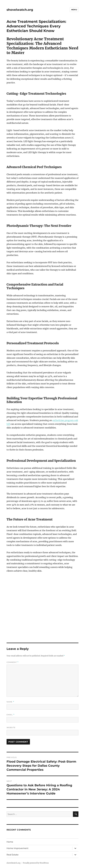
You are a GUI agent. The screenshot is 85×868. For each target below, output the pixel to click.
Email (10, 715)
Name (10, 702)
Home (10, 842)
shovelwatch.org (20, 10)
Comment (13, 662)
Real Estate (13, 855)
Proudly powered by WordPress (36, 863)
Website (11, 727)
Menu (74, 10)
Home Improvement (18, 848)
